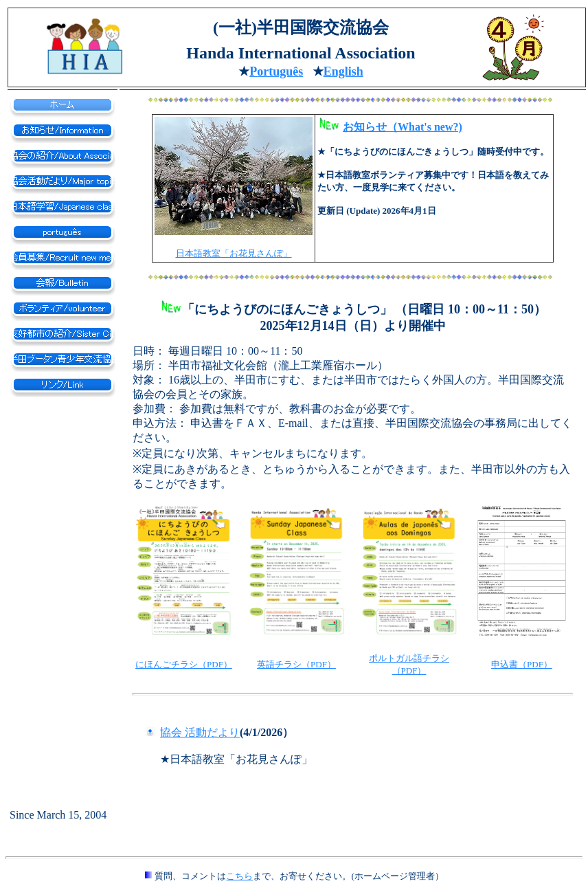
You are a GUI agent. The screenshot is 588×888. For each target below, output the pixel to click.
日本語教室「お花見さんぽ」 (234, 253)
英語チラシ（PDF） (296, 664)
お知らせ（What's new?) (403, 127)
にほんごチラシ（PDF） (184, 664)
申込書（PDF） (522, 664)
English (343, 71)
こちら (239, 876)
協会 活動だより (200, 732)
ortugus (276, 71)
